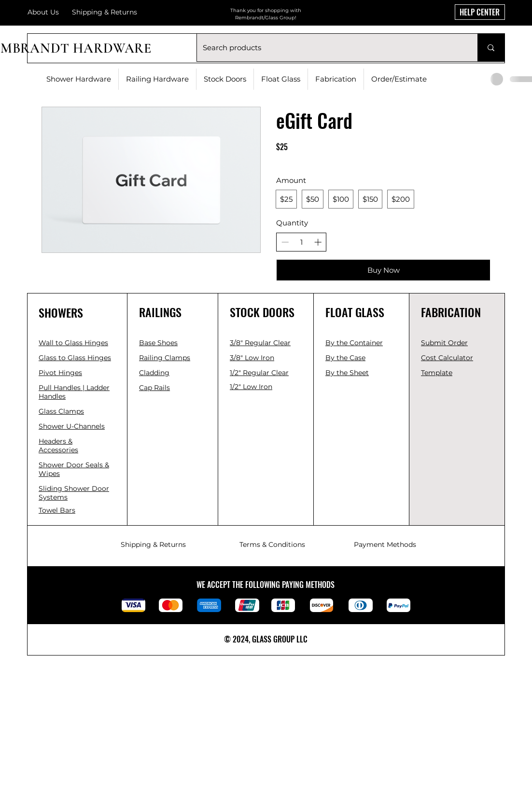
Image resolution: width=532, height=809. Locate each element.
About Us (43, 12)
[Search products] (330, 48)
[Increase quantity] (318, 242)
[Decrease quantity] (285, 242)
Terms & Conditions (272, 544)
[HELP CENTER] (480, 12)
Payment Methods (385, 544)
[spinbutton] (301, 242)
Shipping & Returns (153, 544)
